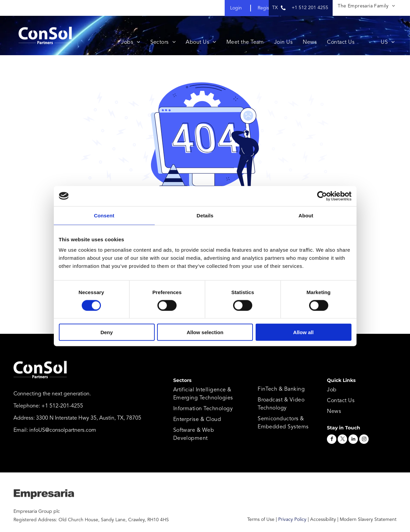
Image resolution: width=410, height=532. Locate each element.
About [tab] (306, 215)
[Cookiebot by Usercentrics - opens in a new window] (322, 196)
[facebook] (332, 440)
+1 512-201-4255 (62, 406)
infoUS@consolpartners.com (63, 430)
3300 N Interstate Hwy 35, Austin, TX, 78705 (89, 418)
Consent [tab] (104, 215)
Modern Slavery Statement (368, 520)
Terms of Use (261, 520)
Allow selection (205, 332)
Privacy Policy (292, 520)
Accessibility (323, 520)
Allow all (304, 332)
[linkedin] (353, 440)
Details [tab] (205, 215)
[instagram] (364, 440)
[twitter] (342, 440)
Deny (107, 332)
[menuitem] (366, 6)
